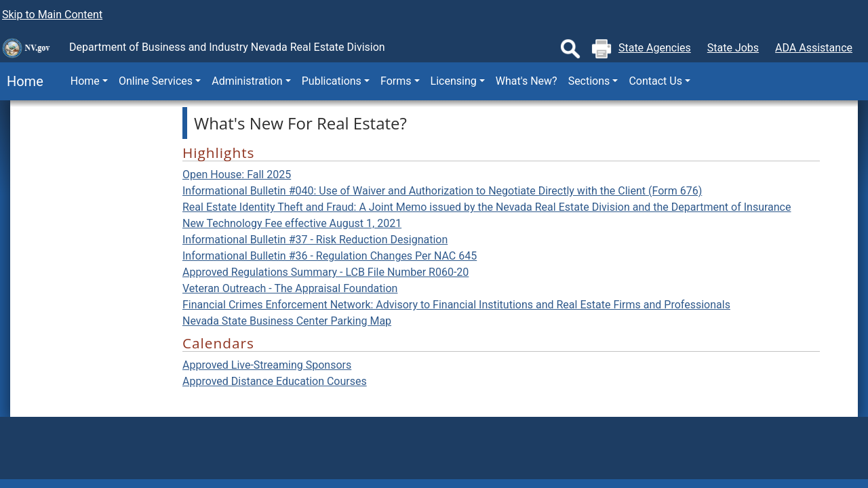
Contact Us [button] (655, 81)
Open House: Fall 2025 (237, 175)
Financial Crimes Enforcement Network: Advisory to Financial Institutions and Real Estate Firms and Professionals (456, 305)
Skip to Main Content (52, 15)
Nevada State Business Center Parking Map (287, 321)
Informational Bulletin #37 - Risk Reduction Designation (315, 240)
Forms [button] (396, 81)
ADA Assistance (814, 48)
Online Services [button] (156, 81)
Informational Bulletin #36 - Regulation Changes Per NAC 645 (330, 256)
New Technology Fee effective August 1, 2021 (292, 223)
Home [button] (85, 81)
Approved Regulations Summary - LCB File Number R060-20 (325, 272)
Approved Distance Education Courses (275, 381)
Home (22, 81)
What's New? (527, 81)
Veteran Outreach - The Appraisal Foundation (290, 288)
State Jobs (733, 48)
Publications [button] (332, 81)
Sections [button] (589, 81)
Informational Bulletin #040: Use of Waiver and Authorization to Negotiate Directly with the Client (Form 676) (442, 191)
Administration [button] (247, 81)
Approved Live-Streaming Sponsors (267, 365)
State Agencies (655, 48)
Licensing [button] (454, 81)
